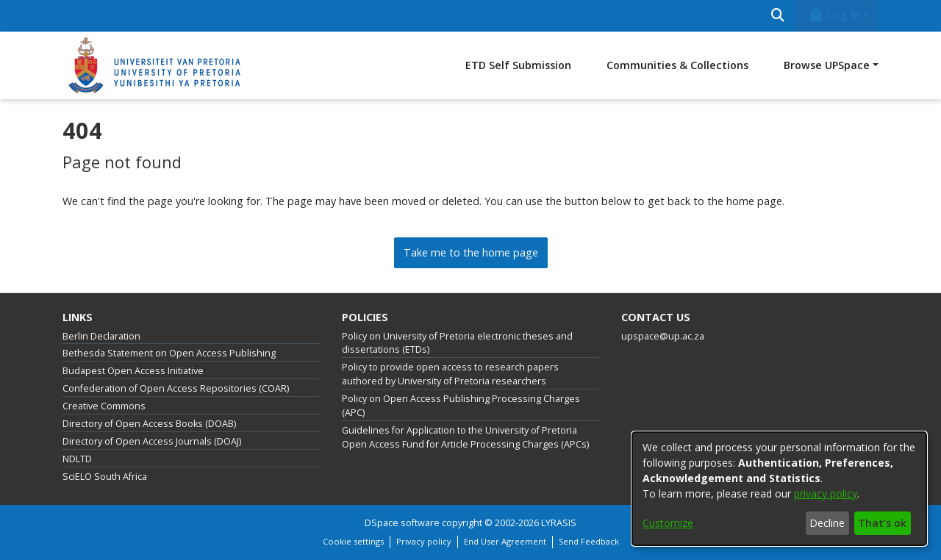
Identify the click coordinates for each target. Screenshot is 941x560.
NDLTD (77, 459)
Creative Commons (104, 406)
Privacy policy (424, 541)
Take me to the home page (471, 252)
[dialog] (779, 489)
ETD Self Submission (518, 65)
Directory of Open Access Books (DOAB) (149, 424)
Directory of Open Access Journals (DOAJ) (152, 441)
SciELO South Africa (105, 477)
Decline (827, 523)
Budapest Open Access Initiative (133, 371)
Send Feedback (589, 541)
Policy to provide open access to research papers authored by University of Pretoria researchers (450, 374)
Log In (834, 15)
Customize (668, 523)
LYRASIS (559, 523)
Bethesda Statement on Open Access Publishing (169, 353)
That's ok (882, 523)
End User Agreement (505, 541)
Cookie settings (353, 541)
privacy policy (826, 493)
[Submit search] (777, 16)
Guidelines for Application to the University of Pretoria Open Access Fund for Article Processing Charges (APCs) (465, 437)
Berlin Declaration (101, 336)
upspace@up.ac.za (663, 336)
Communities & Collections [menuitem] (677, 65)
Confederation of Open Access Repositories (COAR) (176, 388)
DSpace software (402, 523)
